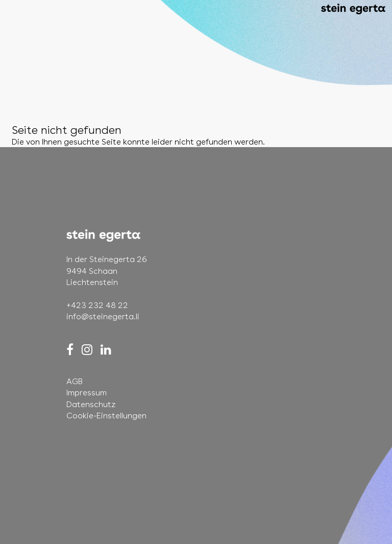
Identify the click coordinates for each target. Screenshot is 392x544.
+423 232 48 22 (97, 305)
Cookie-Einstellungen (106, 416)
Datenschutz (91, 404)
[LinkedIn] (106, 350)
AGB (75, 381)
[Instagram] (87, 350)
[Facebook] (70, 350)
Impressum (87, 393)
